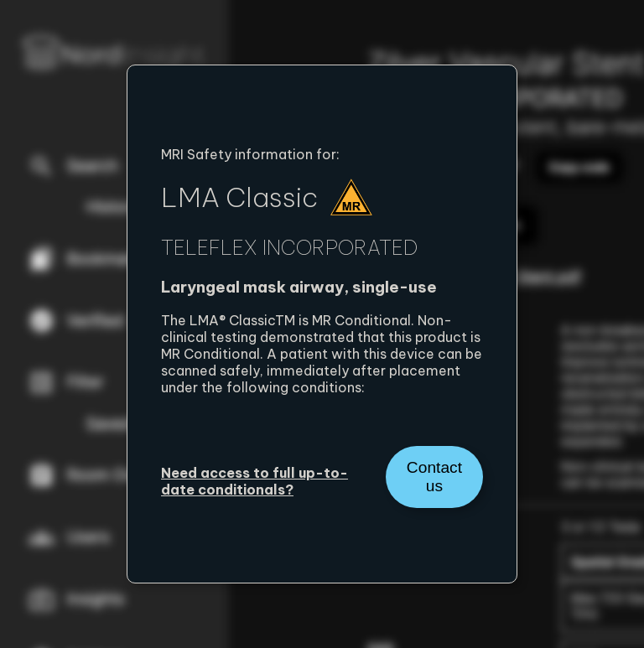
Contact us (434, 477)
